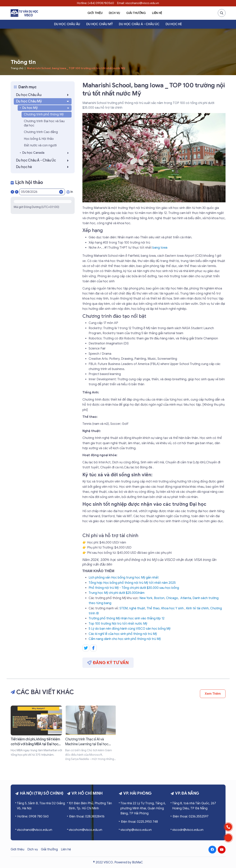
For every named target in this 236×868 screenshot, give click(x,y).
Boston (159, 598)
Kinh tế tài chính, (198, 608)
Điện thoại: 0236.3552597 (191, 816)
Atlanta (186, 598)
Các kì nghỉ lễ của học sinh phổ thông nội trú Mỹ (123, 634)
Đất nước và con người (40, 145)
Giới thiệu (95, 13)
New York (146, 598)
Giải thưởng (136, 13)
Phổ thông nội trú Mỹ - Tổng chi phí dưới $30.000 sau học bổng (134, 588)
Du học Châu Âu (67, 24)
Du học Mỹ (46, 108)
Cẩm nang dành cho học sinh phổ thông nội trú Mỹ (125, 639)
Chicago (172, 598)
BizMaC (137, 862)
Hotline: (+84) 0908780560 (96, 3)
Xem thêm (213, 694)
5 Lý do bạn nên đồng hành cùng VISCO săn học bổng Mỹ (130, 629)
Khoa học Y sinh (172, 608)
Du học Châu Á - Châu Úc (139, 24)
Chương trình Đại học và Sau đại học (44, 123)
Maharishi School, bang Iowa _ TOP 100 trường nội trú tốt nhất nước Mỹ (76, 68)
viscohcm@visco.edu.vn (85, 830)
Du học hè (174, 24)
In (70, 192)
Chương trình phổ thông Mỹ (44, 114)
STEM (124, 608)
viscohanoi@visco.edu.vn (35, 830)
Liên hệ (157, 13)
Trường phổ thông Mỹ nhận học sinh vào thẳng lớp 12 (127, 618)
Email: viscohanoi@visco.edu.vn (138, 3)
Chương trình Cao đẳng (41, 132)
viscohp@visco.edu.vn (136, 830)
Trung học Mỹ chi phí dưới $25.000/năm (117, 593)
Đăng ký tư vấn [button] (108, 663)
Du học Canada (47, 153)
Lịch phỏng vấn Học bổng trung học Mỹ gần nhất (124, 578)
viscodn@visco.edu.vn (188, 830)
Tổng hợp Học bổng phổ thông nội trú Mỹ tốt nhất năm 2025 (132, 583)
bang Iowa (160, 248)
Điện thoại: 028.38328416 (87, 816)
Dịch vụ (115, 13)
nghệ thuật (137, 608)
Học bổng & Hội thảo (39, 139)
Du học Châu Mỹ (99, 24)
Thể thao (153, 608)
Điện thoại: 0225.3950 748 (139, 822)
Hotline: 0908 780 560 (33, 816)
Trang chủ (17, 68)
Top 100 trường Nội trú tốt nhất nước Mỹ (118, 624)
